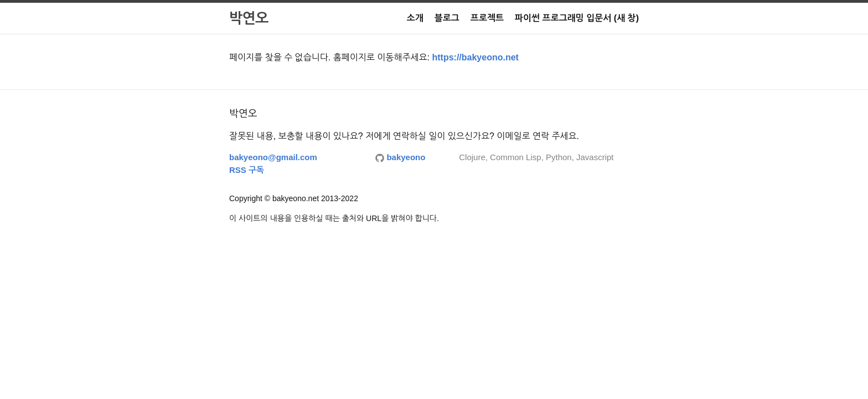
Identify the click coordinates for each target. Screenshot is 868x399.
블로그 (447, 18)
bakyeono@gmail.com (273, 157)
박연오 (249, 18)
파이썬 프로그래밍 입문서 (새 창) (577, 18)
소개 (415, 18)
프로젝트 (487, 18)
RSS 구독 (247, 170)
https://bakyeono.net (475, 57)
